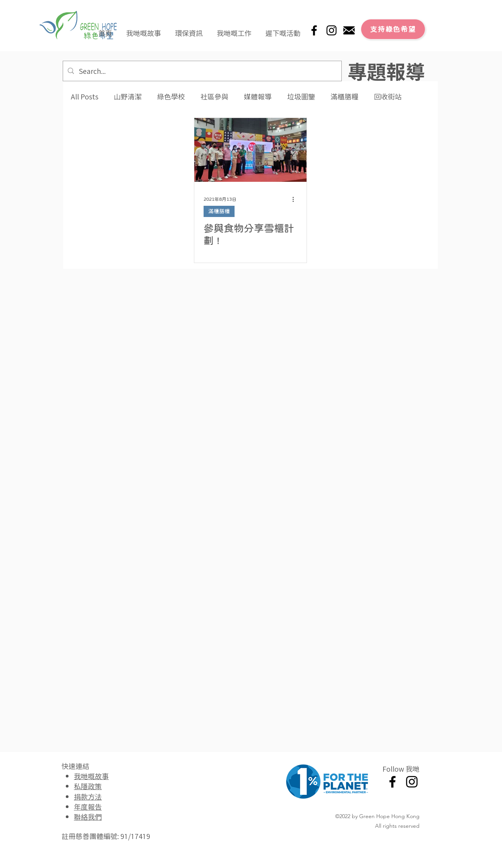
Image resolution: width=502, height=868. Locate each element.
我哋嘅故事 (91, 776)
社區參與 (214, 97)
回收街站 (388, 97)
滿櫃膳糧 (344, 97)
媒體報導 (258, 97)
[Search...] (202, 71)
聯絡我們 (88, 817)
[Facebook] (314, 30)
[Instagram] (332, 30)
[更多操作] (296, 199)
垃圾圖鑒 (301, 97)
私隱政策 (88, 786)
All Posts (85, 97)
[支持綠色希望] (393, 29)
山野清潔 (128, 97)
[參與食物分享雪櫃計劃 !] (250, 150)
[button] (144, 29)
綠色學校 (171, 97)
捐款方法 (88, 796)
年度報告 (88, 806)
